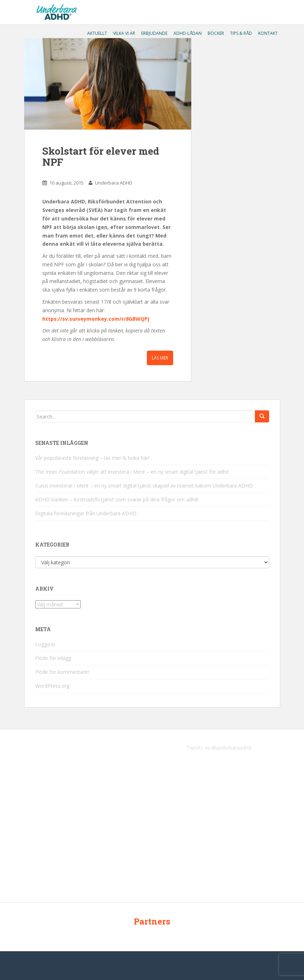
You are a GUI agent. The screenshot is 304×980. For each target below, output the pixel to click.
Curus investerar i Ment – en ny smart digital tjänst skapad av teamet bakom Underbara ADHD (144, 486)
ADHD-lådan (187, 33)
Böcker (215, 33)
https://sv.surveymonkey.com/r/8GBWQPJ (96, 319)
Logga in (45, 644)
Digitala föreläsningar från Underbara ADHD (86, 513)
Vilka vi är (124, 33)
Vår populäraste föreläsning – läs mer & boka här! (92, 458)
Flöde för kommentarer (62, 672)
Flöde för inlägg (53, 658)
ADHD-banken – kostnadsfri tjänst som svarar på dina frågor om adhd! (117, 499)
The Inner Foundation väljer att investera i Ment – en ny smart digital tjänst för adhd (132, 472)
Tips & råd (241, 33)
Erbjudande (154, 33)
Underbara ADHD (114, 183)
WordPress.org (52, 686)
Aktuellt (97, 33)
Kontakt (267, 33)
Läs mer (160, 358)
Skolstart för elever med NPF (101, 156)
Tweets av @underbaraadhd (219, 748)
